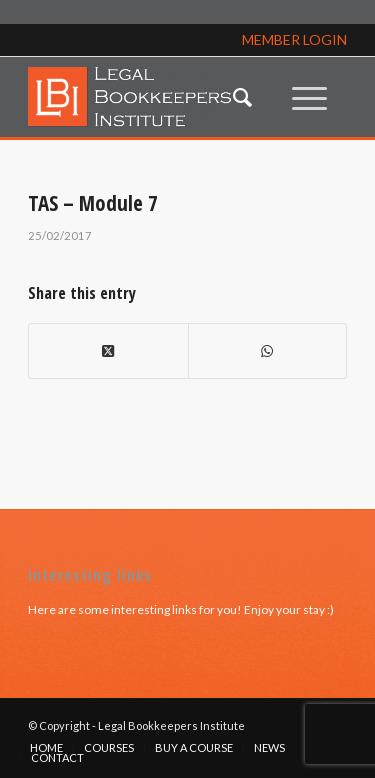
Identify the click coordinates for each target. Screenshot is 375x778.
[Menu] (309, 97)
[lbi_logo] (155, 97)
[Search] (242, 97)
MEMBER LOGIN (294, 39)
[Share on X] (108, 351)
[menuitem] (242, 97)
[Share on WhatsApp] (267, 351)
